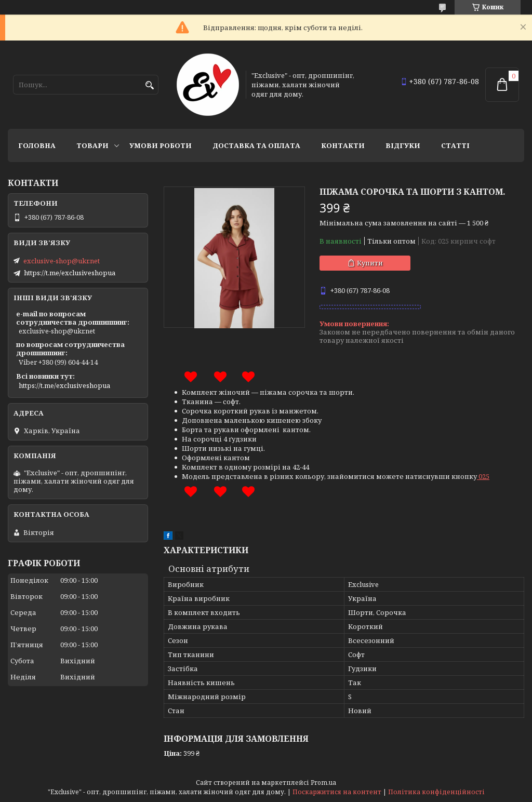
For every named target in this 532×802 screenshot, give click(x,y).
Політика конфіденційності (436, 792)
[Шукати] (149, 85)
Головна (37, 145)
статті (455, 145)
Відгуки (403, 145)
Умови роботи (161, 145)
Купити (370, 263)
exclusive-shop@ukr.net (62, 261)
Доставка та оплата (256, 145)
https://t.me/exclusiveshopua (70, 273)
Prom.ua (323, 783)
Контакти (343, 145)
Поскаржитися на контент (337, 792)
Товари (92, 145)
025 (484, 476)
